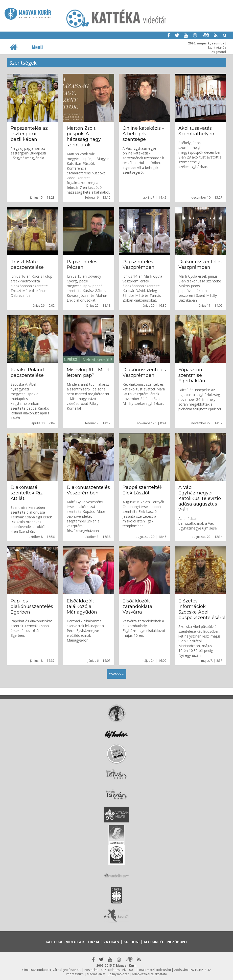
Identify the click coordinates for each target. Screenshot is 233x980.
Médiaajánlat (96, 974)
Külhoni (132, 942)
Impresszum (75, 974)
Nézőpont (177, 942)
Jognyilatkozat (119, 974)
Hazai (94, 942)
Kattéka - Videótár (65, 942)
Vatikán (111, 942)
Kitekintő (153, 942)
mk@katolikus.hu (159, 970)
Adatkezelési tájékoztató (149, 974)
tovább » (116, 674)
